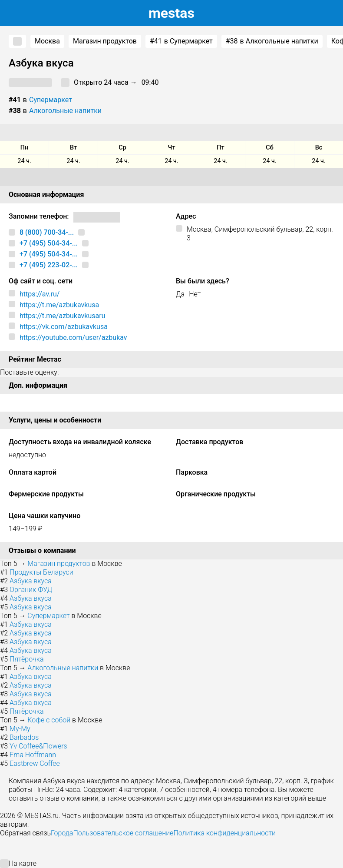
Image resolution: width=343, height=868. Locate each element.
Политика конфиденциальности (224, 833)
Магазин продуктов (105, 41)
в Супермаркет (181, 41)
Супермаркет (51, 100)
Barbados (24, 737)
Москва (47, 41)
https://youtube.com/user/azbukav (73, 338)
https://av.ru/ (40, 294)
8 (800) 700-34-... (47, 232)
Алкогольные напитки (65, 111)
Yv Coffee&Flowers (38, 746)
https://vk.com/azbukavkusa (64, 327)
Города (62, 833)
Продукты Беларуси (41, 572)
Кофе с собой (49, 720)
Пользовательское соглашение (123, 833)
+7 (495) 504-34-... (49, 243)
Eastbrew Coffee (35, 763)
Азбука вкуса (31, 581)
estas (171, 13)
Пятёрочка (26, 659)
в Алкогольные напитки (272, 41)
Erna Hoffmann (33, 755)
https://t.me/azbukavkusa (59, 305)
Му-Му (20, 729)
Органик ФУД (31, 590)
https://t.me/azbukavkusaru (62, 316)
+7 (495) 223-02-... (49, 265)
